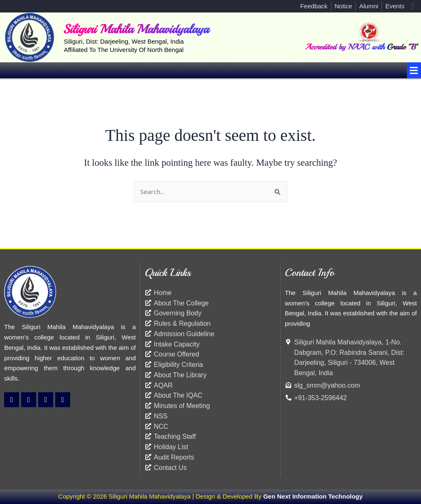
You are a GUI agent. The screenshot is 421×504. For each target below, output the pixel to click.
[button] (414, 70)
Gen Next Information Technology (313, 496)
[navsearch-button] (413, 6)
